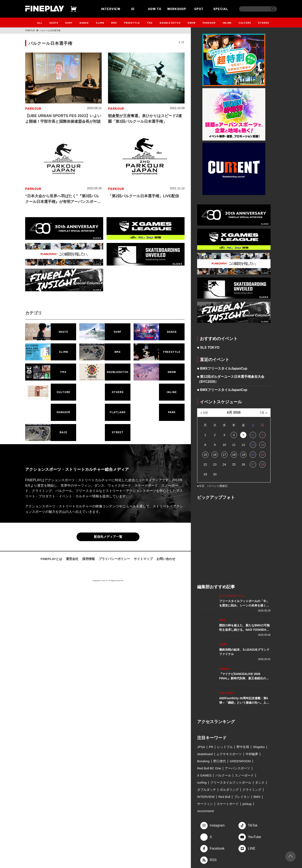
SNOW (192, 23)
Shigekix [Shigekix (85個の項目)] (259, 747)
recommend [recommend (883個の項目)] (205, 811)
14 (262, 445)
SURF (69, 23)
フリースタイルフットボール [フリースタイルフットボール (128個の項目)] (231, 782)
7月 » (263, 413)
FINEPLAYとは (51, 559)
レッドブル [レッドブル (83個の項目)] (225, 747)
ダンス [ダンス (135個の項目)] (260, 782)
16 (215, 455)
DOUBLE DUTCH (170, 23)
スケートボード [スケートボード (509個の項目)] (228, 804)
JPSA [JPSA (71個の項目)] (201, 747)
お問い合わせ (166, 559)
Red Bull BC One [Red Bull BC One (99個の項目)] (209, 768)
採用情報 (89, 559)
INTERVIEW (111, 9)
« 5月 (204, 413)
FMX (150, 23)
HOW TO (155, 9)
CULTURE (245, 23)
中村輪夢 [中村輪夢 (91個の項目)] (252, 754)
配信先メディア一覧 (108, 537)
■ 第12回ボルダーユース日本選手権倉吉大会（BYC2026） (231, 379)
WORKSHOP (177, 9)
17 (224, 455)
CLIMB (100, 23)
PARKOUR (209, 23)
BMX (114, 23)
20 (253, 455)
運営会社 (72, 559)
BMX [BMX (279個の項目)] (257, 797)
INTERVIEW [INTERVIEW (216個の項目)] (206, 797)
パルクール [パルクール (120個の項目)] (223, 775)
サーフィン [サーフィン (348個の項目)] (205, 804)
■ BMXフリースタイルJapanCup (222, 368)
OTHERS (264, 23)
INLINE (227, 23)
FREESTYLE (132, 23)
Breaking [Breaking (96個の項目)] (203, 761)
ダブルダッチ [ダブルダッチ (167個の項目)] (207, 790)
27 (253, 464)
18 (234, 455)
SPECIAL (221, 9)
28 (262, 464)
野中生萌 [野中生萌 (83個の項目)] (243, 747)
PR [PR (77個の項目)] (211, 747)
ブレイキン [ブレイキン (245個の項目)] (242, 797)
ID (133, 9)
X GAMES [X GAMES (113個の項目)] (204, 775)
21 (262, 455)
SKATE (54, 23)
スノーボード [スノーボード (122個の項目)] (244, 775)
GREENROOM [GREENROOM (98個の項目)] (240, 761)
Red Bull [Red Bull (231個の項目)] (224, 797)
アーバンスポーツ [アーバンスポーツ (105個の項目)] (237, 768)
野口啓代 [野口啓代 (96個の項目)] (220, 761)
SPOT (199, 9)
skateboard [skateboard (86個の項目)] (205, 754)
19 (243, 455)
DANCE (84, 23)
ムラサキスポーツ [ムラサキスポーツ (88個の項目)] (229, 754)
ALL (40, 23)
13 (253, 445)
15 (205, 455)
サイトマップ (143, 559)
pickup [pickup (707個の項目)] (247, 804)
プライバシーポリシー (114, 559)
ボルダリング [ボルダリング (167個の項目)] (229, 790)
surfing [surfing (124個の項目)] (202, 782)
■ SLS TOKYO (208, 348)
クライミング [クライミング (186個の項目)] (252, 790)
